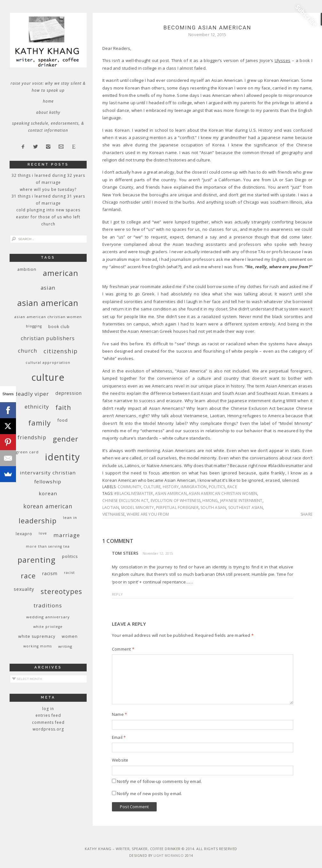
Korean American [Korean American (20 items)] (48, 506)
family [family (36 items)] (39, 423)
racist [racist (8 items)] (69, 573)
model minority (138, 508)
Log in (48, 709)
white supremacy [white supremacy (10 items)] (37, 636)
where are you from (148, 514)
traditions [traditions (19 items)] (48, 605)
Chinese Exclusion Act (125, 500)
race (232, 487)
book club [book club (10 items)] (59, 327)
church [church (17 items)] (27, 351)
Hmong (210, 500)
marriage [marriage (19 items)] (67, 535)
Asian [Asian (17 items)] (48, 288)
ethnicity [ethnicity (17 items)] (37, 407)
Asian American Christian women (223, 493)
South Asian (213, 508)
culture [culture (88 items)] (48, 377)
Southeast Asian (246, 508)
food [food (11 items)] (63, 420)
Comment (123, 649)
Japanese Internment (241, 500)
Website (120, 760)
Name (119, 714)
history (171, 487)
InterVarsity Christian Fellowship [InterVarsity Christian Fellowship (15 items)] (48, 477)
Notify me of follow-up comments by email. (159, 781)
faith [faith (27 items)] (63, 407)
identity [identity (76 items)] (63, 457)
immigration (194, 487)
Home (48, 101)
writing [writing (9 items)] (65, 646)
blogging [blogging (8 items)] (34, 326)
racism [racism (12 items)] (50, 573)
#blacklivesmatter (134, 493)
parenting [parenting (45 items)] (37, 560)
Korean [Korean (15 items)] (48, 493)
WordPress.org (48, 729)
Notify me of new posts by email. (149, 794)
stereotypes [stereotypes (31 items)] (61, 591)
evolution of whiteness (176, 500)
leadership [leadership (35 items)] (38, 520)
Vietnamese (114, 514)
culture (152, 487)
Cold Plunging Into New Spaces (48, 210)
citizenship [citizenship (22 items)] (61, 351)
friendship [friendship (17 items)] (32, 437)
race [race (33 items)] (28, 576)
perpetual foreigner (177, 508)
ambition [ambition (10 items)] (27, 269)
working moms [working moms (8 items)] (38, 646)
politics (217, 487)
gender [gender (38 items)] (66, 439)
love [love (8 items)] (43, 533)
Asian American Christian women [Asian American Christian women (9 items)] (48, 317)
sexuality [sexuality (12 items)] (24, 589)
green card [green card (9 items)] (27, 452)
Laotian (111, 508)
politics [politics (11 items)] (70, 556)
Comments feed (48, 722)
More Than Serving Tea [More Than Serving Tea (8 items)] (48, 546)
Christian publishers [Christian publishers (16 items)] (48, 338)
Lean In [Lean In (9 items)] (70, 517)
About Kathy (48, 112)
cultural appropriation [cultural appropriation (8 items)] (48, 363)
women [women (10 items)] (70, 636)
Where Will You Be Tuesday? (48, 189)
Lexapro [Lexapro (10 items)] (24, 534)
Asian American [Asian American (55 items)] (48, 303)
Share (306, 514)
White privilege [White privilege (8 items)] (48, 627)
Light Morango (169, 856)
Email (119, 737)
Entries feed (48, 715)
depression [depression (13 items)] (69, 393)
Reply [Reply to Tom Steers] (117, 594)
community (130, 487)
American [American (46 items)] (61, 273)
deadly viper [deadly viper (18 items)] (31, 394)
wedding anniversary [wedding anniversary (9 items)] (48, 617)
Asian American (171, 493)
